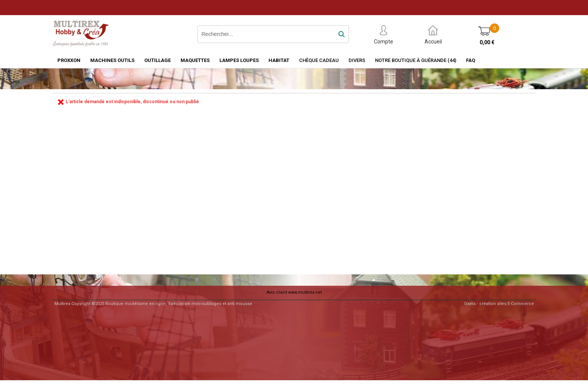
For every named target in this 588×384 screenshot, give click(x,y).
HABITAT (279, 60)
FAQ (471, 60)
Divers (357, 60)
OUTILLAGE (157, 60)
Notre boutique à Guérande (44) (416, 60)
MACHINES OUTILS (112, 60)
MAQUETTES (195, 60)
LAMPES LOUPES (239, 60)
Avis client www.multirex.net (294, 292)
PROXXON (69, 60)
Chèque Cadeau (319, 60)
